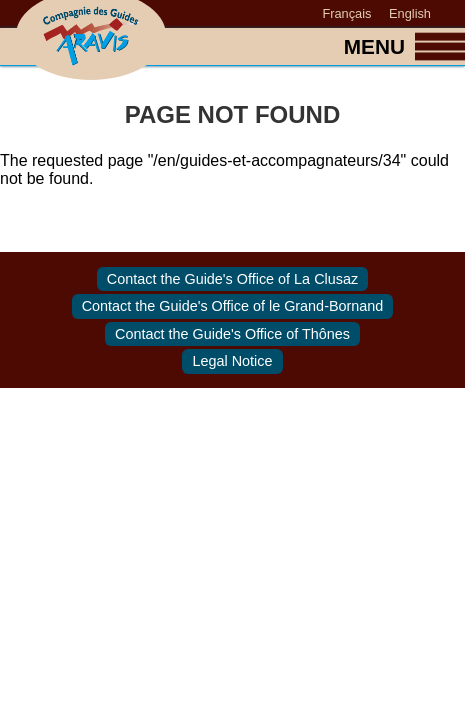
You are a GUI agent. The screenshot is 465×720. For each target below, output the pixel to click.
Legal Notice (233, 362)
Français (346, 13)
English (410, 13)
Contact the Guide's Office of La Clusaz (232, 279)
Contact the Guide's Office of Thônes (232, 334)
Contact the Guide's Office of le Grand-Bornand (233, 307)
